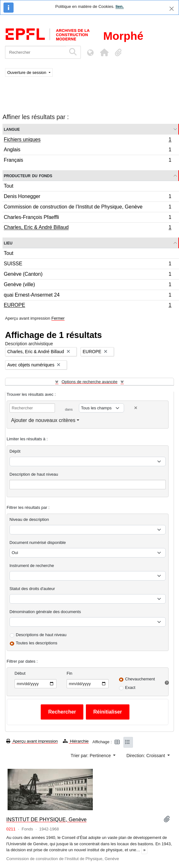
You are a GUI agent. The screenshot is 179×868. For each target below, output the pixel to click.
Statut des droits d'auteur (32, 589)
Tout (9, 186)
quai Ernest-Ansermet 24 (87, 296)
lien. (120, 6)
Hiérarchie (76, 741)
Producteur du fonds (28, 175)
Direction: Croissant (146, 756)
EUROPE (87, 306)
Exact (130, 687)
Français (87, 161)
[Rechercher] (36, 52)
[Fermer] (172, 9)
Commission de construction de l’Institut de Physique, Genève (87, 208)
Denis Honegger (87, 197)
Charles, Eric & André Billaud (87, 228)
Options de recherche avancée (89, 382)
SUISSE (87, 265)
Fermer (58, 318)
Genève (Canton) (87, 275)
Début (20, 673)
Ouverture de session (27, 72)
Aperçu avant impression (32, 741)
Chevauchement (140, 679)
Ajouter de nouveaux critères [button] (43, 420)
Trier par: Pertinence (91, 756)
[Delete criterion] (136, 408)
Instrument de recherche (32, 566)
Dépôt (15, 451)
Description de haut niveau (34, 474)
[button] (104, 52)
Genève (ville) (87, 285)
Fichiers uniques (87, 140)
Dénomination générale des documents (45, 612)
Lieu (8, 243)
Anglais (87, 151)
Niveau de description (29, 519)
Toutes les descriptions (37, 643)
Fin (69, 673)
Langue (12, 129)
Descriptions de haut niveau (41, 635)
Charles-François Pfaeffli (87, 218)
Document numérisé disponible (38, 542)
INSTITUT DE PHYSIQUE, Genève (46, 819)
